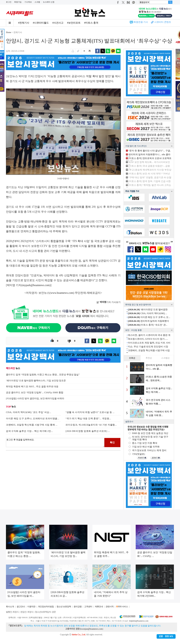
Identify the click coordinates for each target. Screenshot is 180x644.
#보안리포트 (74, 23)
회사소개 (10, 607)
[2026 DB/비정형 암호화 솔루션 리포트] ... (88, 431)
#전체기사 (24, 23)
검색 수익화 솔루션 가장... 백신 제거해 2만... (29, 431)
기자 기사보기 (109, 302)
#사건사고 (58, 23)
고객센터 (88, 607)
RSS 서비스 (123, 607)
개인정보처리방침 (46, 607)
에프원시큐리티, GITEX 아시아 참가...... (148, 339)
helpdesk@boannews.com (139, 621)
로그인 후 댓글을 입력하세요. (55, 443)
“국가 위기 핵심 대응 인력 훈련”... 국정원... (88, 419)
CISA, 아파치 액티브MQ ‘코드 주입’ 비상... (28, 412)
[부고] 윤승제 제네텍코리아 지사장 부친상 (150, 170)
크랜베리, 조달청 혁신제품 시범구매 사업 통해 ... (32, 425)
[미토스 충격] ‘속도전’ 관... (148, 325)
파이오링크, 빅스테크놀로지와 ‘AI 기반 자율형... (91, 425)
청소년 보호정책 (64, 607)
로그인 (9, 2)
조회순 (132, 358)
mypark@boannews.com (36, 285)
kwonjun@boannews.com (91, 629)
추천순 (149, 358)
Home (9, 32)
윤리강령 (78, 607)
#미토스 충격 (91, 23)
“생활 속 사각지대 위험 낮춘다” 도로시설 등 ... (90, 412)
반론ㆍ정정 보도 (166, 636)
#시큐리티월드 (41, 23)
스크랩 (37, 2)
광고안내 (21, 607)
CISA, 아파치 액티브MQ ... (147, 313)
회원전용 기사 (141, 22)
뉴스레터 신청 (49, 2)
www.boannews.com (62, 293)
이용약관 (31, 607)
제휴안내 (99, 607)
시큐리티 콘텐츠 (163, 22)
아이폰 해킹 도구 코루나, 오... (149, 317)
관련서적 (110, 607)
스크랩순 (165, 358)
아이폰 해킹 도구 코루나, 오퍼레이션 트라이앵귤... (33, 419)
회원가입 (18, 2)
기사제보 (28, 2)
